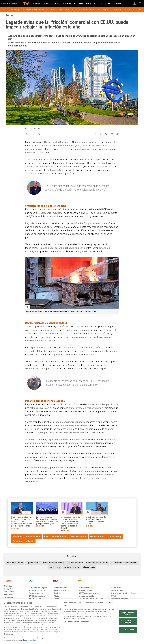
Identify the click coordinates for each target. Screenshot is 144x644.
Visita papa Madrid (14, 563)
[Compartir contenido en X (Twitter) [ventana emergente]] (101, 134)
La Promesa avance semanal (125, 563)
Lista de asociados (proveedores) (77, 621)
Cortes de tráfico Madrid (53, 563)
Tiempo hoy (55, 567)
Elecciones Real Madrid (97, 563)
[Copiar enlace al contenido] (118, 134)
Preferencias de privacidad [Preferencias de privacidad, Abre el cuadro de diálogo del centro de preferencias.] (128, 630)
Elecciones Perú (75, 563)
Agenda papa (32, 563)
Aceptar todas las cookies (128, 614)
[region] (72, 622)
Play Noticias (89, 567)
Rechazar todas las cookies (128, 622)
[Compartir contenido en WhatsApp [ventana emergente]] (112, 134)
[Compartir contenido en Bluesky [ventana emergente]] (106, 134)
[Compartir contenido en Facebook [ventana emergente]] (95, 134)
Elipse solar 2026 (72, 567)
